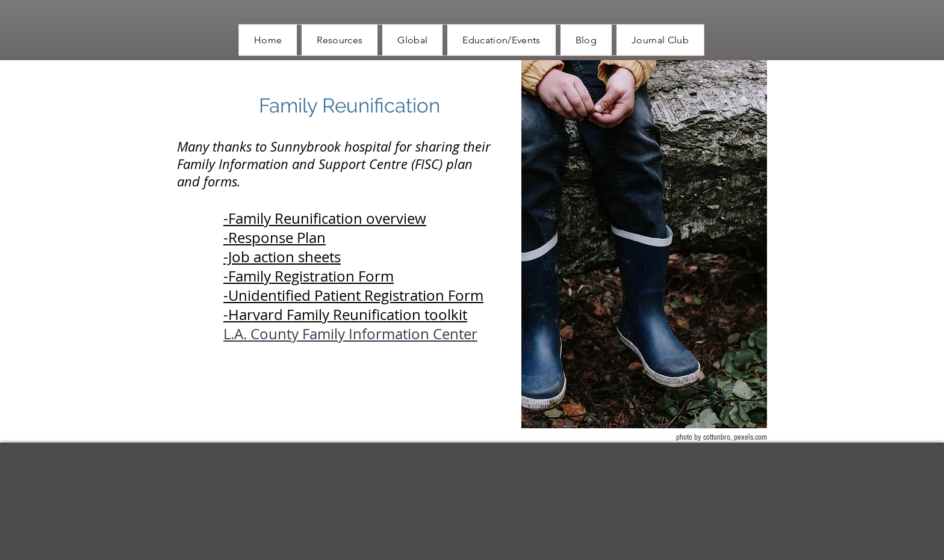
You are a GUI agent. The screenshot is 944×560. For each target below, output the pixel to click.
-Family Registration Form (309, 276)
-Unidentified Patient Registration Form (353, 295)
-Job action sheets (282, 257)
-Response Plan (275, 238)
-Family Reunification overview (325, 218)
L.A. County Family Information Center (350, 334)
